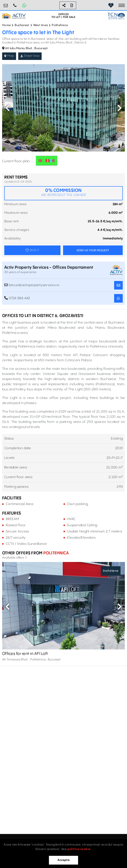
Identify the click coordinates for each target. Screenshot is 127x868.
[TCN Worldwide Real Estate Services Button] (116, 16)
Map (9, 56)
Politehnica (60, 25)
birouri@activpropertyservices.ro (6, 4)
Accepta (63, 860)
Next (119, 108)
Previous (8, 108)
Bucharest (22, 25)
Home (6, 25)
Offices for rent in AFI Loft (25, 654)
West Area (41, 25)
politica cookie (79, 849)
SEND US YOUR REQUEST (93, 250)
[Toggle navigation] (122, 5)
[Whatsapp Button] (24, 5)
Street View (30, 56)
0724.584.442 (15, 4)
